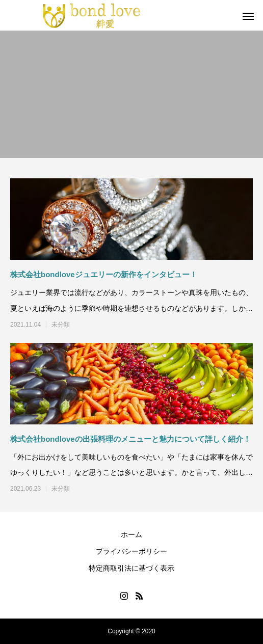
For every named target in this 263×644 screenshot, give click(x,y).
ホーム (131, 534)
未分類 (61, 325)
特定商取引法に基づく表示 (131, 568)
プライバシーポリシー (131, 551)
